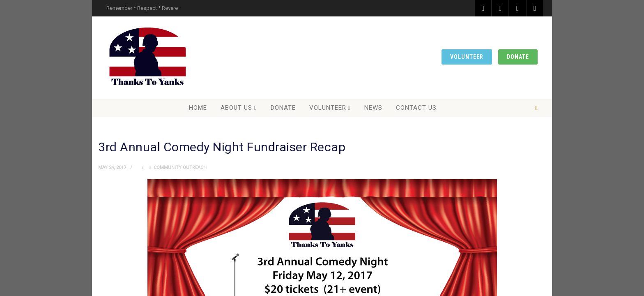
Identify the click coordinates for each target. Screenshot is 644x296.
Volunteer (467, 57)
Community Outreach (180, 168)
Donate (518, 57)
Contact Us (416, 108)
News (373, 108)
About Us (236, 108)
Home (198, 108)
